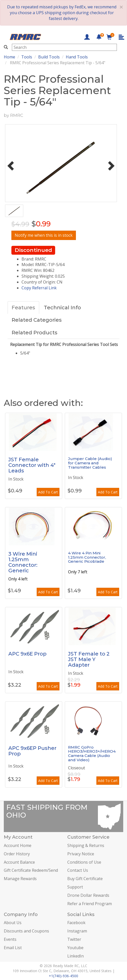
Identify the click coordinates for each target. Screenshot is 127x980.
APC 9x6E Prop (27, 654)
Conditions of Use (84, 862)
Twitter (74, 939)
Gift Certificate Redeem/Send (31, 870)
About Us (13, 923)
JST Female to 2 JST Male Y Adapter (89, 659)
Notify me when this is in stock (44, 235)
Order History (17, 854)
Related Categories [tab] (37, 320)
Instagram (77, 931)
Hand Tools (77, 57)
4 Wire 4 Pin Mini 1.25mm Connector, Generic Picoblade (87, 557)
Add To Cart (48, 492)
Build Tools (49, 57)
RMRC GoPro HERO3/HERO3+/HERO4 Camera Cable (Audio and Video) (92, 754)
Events (10, 939)
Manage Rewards (20, 879)
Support (75, 887)
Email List (13, 948)
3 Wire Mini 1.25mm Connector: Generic (23, 562)
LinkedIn (76, 956)
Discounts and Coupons (26, 931)
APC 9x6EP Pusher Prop (32, 751)
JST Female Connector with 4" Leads (32, 465)
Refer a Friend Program (90, 904)
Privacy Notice (81, 854)
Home (9, 57)
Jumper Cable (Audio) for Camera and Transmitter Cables (90, 463)
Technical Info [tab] (62, 308)
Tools (27, 57)
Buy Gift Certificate (85, 879)
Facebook (76, 923)
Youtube (75, 948)
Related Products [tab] (35, 333)
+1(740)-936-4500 (63, 976)
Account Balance (19, 862)
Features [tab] (23, 308)
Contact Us (78, 870)
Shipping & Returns (86, 845)
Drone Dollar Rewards (88, 895)
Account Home (18, 845)
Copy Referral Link (39, 288)
